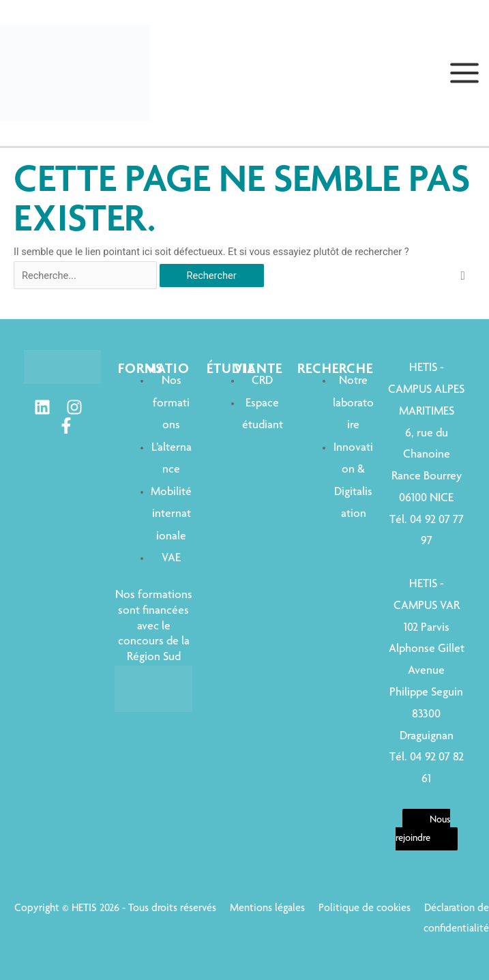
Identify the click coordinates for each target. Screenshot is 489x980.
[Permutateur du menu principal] (464, 73)
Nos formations (171, 403)
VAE (171, 559)
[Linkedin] (42, 407)
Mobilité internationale (171, 515)
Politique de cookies (365, 909)
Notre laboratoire (353, 403)
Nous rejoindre (423, 830)
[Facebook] (66, 426)
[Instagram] (74, 407)
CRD (262, 381)
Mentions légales (267, 909)
